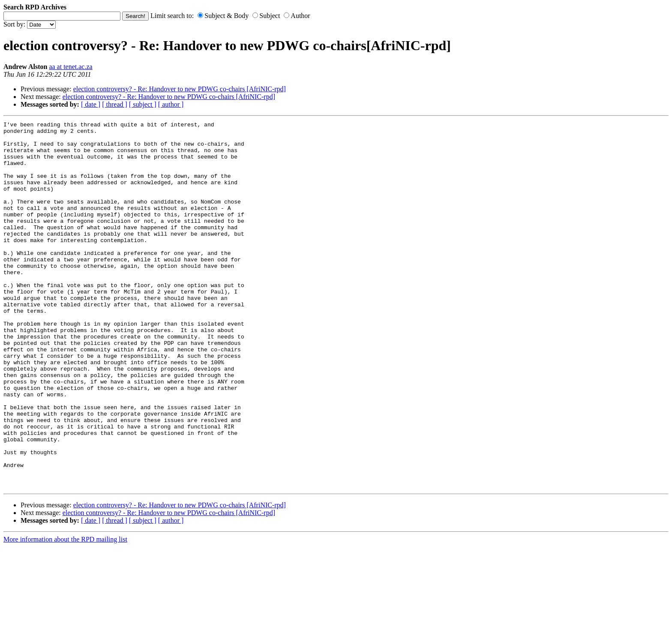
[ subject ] (143, 104)
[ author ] (171, 104)
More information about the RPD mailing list (65, 613)
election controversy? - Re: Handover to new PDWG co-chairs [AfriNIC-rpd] (180, 89)
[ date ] (91, 104)
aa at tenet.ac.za (70, 67)
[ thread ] (115, 104)
